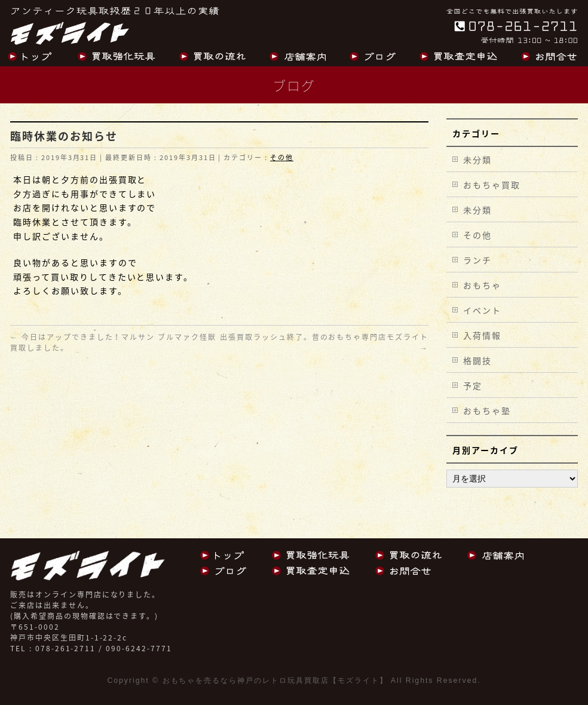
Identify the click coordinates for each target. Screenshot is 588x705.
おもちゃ (482, 285)
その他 (282, 157)
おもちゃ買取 (492, 185)
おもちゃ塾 (487, 410)
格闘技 (477, 360)
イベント (482, 310)
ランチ (477, 260)
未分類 (477, 160)
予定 (473, 385)
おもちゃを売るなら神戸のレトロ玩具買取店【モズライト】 (275, 681)
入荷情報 (482, 335)
